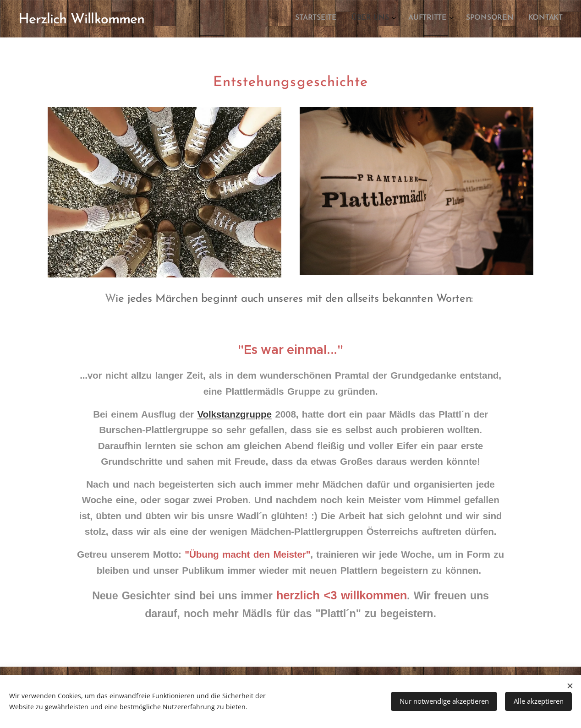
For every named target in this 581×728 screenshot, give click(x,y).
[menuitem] (497, 19)
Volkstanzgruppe (234, 414)
